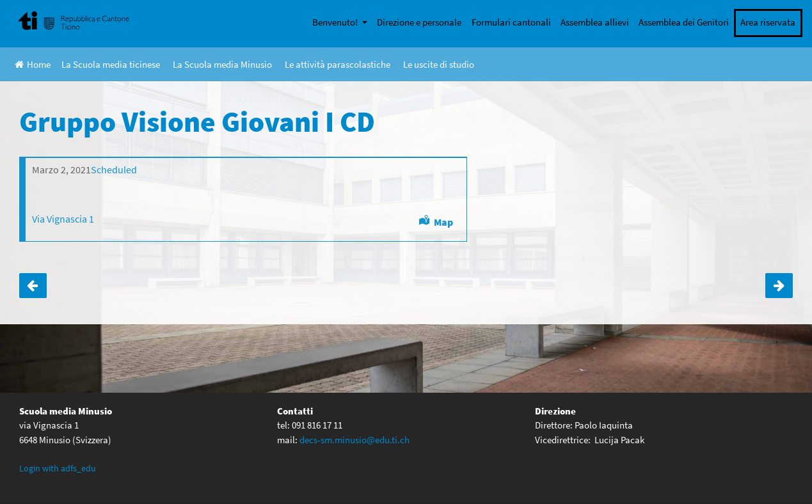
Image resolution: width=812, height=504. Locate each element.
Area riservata (768, 22)
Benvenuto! (336, 22)
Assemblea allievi (595, 22)
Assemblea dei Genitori (684, 22)
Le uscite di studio (439, 64)
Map (443, 222)
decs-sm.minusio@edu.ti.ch (354, 440)
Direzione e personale (419, 22)
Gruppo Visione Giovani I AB (33, 286)
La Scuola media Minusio (222, 64)
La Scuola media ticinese (111, 64)
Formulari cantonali (511, 22)
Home (33, 64)
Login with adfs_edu (58, 468)
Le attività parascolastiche (338, 64)
